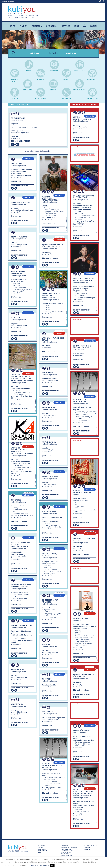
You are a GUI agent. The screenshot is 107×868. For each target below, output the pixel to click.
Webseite (17, 139)
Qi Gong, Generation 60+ (22, 626)
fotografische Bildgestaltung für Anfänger (52, 766)
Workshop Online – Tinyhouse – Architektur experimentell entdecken (22, 451)
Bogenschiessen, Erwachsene (49, 555)
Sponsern (52, 26)
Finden (24, 26)
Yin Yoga (46, 645)
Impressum (42, 850)
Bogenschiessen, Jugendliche (18, 273)
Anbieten (37, 26)
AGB (40, 853)
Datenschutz (43, 851)
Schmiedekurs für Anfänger (50, 601)
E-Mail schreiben (20, 522)
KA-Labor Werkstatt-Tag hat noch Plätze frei (84, 197)
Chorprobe (16, 500)
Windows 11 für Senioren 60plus (53, 340)
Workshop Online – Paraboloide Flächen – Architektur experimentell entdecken (22, 378)
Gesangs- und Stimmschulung (82, 119)
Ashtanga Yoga (49, 443)
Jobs (77, 26)
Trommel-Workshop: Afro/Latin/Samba (50, 199)
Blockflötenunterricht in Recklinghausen (22, 586)
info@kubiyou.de (8, 2)
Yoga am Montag (50, 512)
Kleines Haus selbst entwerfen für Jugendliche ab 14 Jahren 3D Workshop (83, 793)
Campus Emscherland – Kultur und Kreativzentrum (52, 296)
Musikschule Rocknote (21, 203)
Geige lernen (17, 164)
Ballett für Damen (81, 731)
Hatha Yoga (16, 318)
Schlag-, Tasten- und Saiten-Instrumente (82, 347)
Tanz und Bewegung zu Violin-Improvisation (83, 280)
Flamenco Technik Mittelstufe (82, 492)
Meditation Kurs (80, 619)
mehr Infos (16, 178)
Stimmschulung (18, 670)
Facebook (87, 848)
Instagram (87, 850)
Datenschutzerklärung (40, 865)
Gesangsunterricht (20, 237)
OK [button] (52, 865)
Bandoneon (47, 373)
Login (93, 26)
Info (13, 26)
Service (66, 26)
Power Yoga (47, 712)
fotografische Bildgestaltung (80, 401)
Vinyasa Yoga (17, 705)
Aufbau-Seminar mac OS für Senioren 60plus (52, 246)
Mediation (47, 679)
